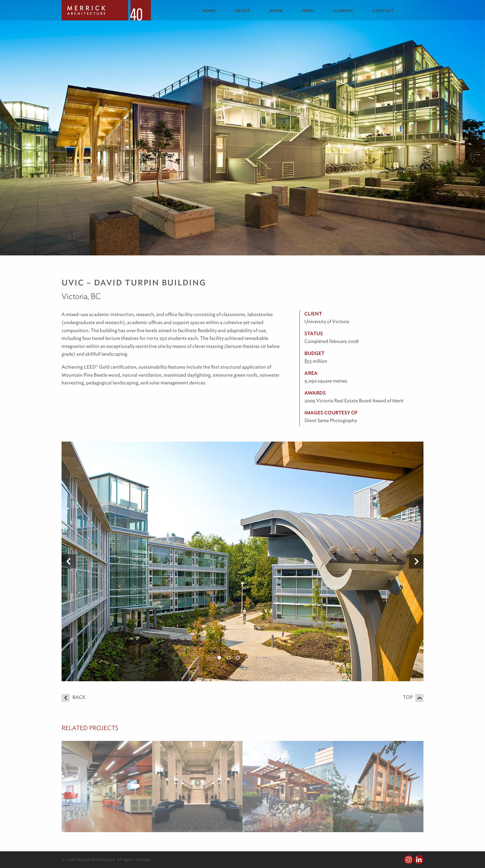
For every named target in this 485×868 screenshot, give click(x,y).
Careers (344, 11)
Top (413, 697)
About (242, 11)
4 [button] (247, 658)
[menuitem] (214, 11)
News (309, 11)
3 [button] (238, 658)
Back (73, 697)
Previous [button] (69, 562)
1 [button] (219, 658)
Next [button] (416, 562)
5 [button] (256, 658)
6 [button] (266, 658)
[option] (242, 561)
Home (209, 11)
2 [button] (229, 658)
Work (276, 11)
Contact (383, 11)
